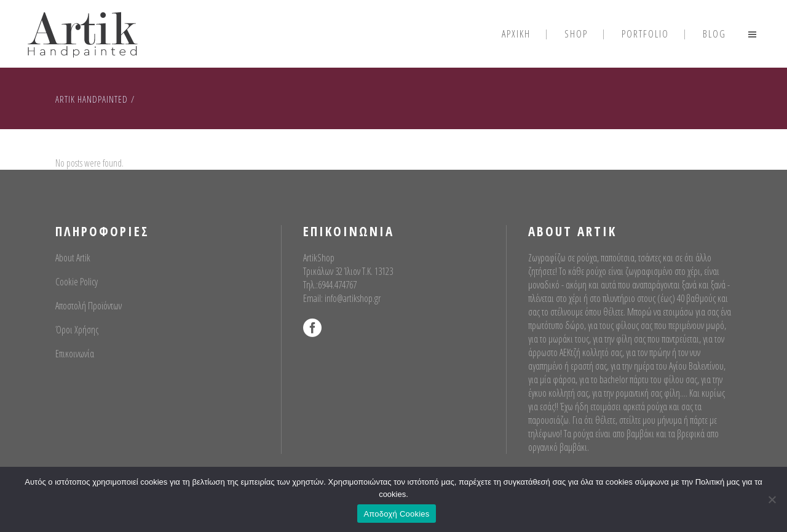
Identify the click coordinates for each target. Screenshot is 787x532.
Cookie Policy (77, 282)
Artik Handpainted (92, 99)
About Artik (73, 258)
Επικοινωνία (75, 354)
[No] (772, 499)
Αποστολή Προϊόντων (89, 306)
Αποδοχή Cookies (396, 514)
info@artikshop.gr (353, 298)
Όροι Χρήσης (77, 330)
